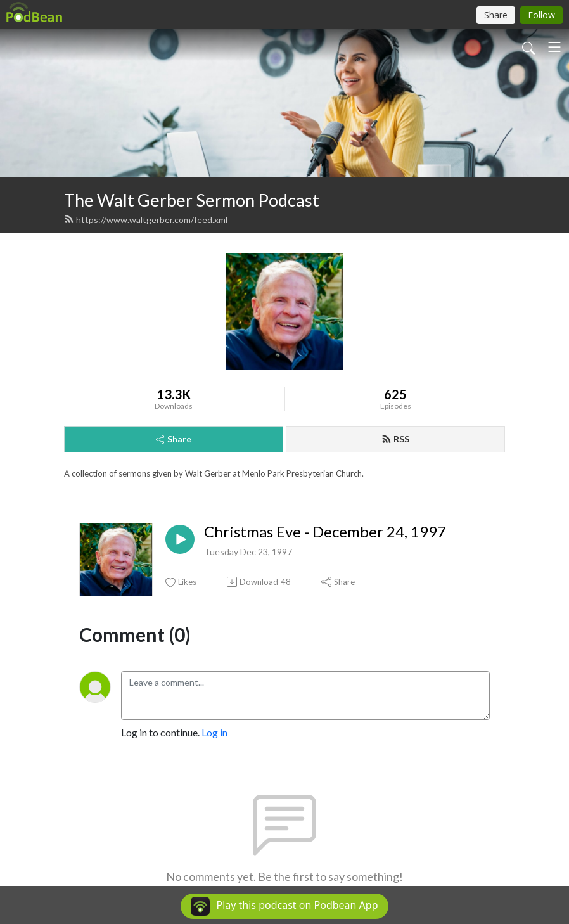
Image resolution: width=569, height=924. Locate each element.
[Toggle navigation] (554, 47)
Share (174, 439)
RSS (395, 439)
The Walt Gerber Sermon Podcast (192, 200)
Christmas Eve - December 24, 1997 (325, 532)
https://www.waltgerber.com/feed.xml (146, 220)
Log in (214, 732)
